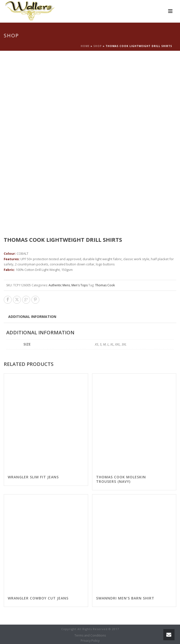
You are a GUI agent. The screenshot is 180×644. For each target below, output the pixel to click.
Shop (98, 46)
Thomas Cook (105, 285)
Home (85, 46)
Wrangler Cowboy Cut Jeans (38, 598)
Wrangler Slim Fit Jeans (33, 477)
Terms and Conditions (90, 636)
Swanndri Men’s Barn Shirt (125, 598)
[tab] (32, 316)
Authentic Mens (59, 285)
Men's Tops (80, 285)
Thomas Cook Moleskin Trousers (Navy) (121, 479)
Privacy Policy (90, 641)
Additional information (32, 317)
